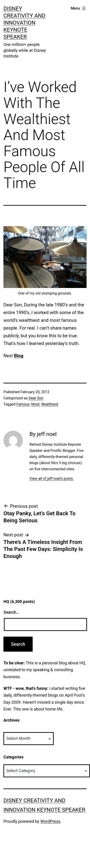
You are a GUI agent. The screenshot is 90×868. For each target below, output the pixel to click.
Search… (11, 612)
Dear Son (36, 398)
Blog (19, 356)
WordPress (50, 821)
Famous (23, 404)
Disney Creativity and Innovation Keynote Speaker (24, 23)
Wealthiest (50, 404)
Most (35, 404)
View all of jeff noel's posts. (52, 479)
